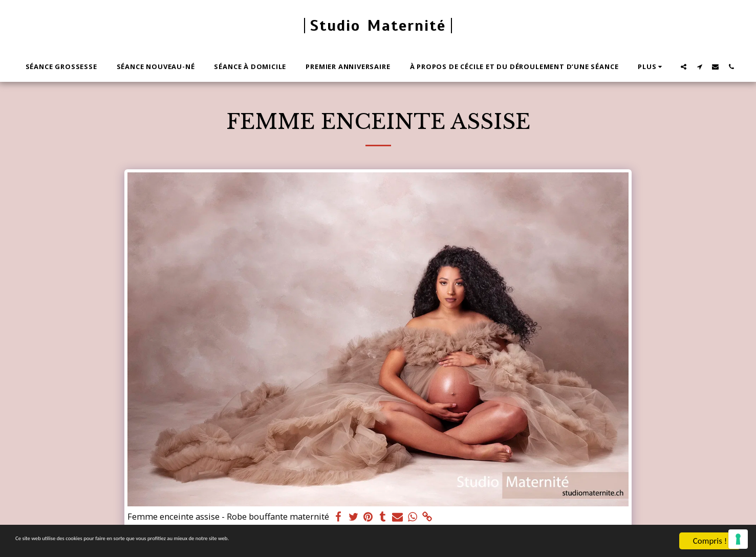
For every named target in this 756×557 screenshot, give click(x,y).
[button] (684, 66)
